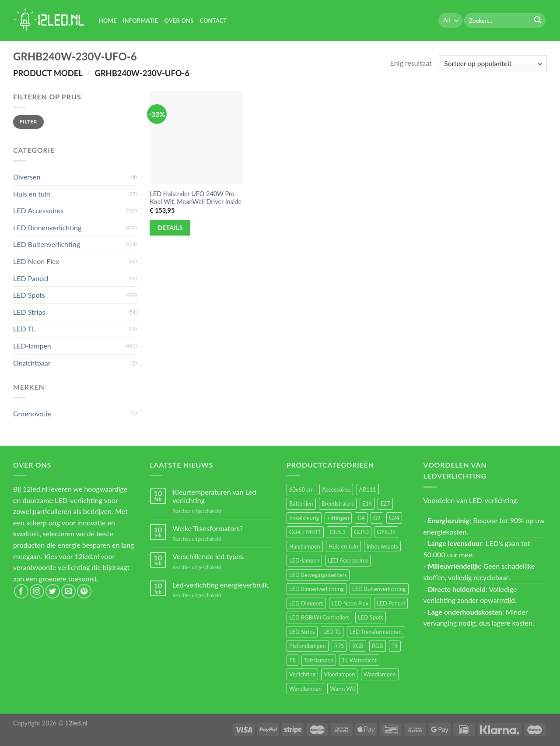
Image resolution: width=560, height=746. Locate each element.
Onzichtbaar (32, 363)
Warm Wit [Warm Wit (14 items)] (343, 689)
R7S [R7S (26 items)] (339, 646)
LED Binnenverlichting (47, 227)
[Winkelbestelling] (493, 64)
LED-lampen (32, 346)
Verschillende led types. (208, 556)
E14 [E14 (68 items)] (367, 503)
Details (170, 227)
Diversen (27, 177)
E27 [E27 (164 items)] (385, 503)
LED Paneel (31, 278)
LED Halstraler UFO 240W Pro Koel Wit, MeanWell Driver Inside (196, 198)
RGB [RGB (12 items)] (378, 646)
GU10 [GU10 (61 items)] (361, 532)
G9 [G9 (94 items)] (377, 518)
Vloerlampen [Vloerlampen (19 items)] (339, 674)
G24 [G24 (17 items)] (394, 518)
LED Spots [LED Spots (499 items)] (371, 617)
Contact (213, 21)
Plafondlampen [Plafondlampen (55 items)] (308, 646)
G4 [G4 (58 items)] (361, 518)
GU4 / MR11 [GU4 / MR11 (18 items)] (305, 532)
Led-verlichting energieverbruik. (221, 585)
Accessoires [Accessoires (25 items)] (336, 489)
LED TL (24, 329)
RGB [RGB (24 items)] (358, 646)
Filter (28, 121)
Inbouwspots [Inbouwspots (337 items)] (382, 546)
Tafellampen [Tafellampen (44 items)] (319, 660)
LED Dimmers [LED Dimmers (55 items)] (306, 603)
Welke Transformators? (208, 528)
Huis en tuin (32, 194)
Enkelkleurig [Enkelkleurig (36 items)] (304, 518)
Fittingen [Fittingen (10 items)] (338, 518)
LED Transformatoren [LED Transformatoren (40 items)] (376, 632)
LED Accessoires (38, 210)
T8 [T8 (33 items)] (292, 660)
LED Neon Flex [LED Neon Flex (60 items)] (350, 603)
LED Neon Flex (36, 261)
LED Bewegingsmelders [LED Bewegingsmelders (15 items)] (318, 575)
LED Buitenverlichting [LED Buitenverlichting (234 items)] (379, 589)
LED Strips (29, 312)
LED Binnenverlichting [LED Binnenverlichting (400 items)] (317, 589)
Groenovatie (32, 413)
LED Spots (29, 295)
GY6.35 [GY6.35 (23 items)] (386, 532)
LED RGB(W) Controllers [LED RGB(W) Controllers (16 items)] (319, 617)
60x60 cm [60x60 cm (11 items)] (301, 489)
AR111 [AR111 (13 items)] (368, 489)
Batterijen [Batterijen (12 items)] (301, 503)
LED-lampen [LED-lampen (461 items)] (304, 560)
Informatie (141, 21)
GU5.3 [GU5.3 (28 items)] (338, 532)
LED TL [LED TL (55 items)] (332, 632)
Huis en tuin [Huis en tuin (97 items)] (343, 546)
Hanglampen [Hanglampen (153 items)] (305, 546)
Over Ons (179, 21)
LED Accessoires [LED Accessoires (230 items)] (348, 560)
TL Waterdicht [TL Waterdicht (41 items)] (359, 660)
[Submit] (538, 21)
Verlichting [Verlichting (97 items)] (302, 674)
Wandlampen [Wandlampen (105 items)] (380, 674)
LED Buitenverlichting (47, 244)
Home (108, 21)
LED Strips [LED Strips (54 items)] (302, 632)
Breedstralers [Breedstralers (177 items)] (338, 503)
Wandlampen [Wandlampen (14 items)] (305, 689)
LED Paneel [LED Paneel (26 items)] (391, 603)
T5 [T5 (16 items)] (395, 646)
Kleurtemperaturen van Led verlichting (214, 496)
